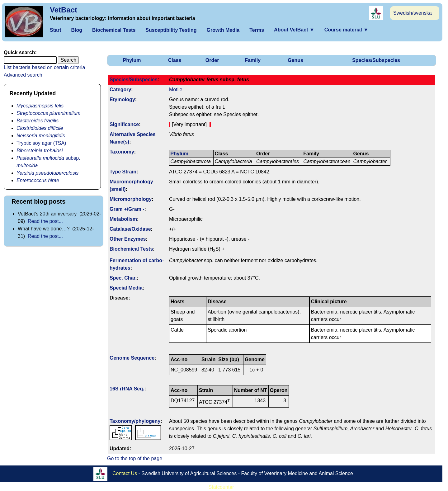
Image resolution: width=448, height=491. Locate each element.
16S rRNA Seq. (127, 389)
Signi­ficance (124, 124)
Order (212, 60)
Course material (346, 30)
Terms (257, 30)
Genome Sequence (132, 358)
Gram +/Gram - (127, 209)
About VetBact (294, 30)
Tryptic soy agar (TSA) (41, 143)
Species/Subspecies (376, 60)
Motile (176, 90)
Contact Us (125, 473)
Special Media (126, 288)
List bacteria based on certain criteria (44, 67)
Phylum (132, 60)
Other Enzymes (128, 239)
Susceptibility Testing (171, 30)
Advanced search (23, 75)
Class (175, 60)
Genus (295, 60)
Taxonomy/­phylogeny (135, 421)
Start (55, 30)
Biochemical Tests (114, 30)
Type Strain (123, 172)
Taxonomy (122, 152)
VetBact (64, 10)
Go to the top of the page (135, 458)
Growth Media (223, 30)
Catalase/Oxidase (130, 229)
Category (120, 90)
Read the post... (45, 221)
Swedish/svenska (413, 13)
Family (253, 60)
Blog (77, 30)
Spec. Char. (123, 278)
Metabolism (123, 219)
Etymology (122, 99)
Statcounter (221, 487)
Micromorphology (131, 199)
